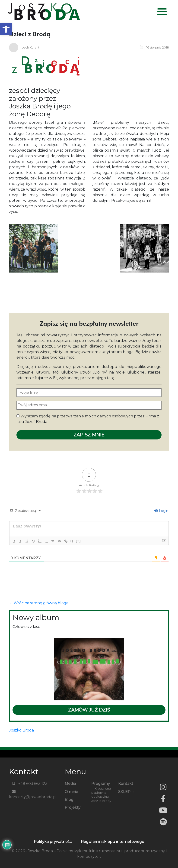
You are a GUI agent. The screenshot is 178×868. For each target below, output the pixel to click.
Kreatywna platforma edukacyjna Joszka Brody (101, 795)
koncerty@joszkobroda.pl (33, 794)
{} (72, 541)
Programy (101, 784)
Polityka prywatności (53, 842)
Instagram (163, 787)
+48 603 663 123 (28, 784)
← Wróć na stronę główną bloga (39, 603)
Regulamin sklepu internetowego (113, 842)
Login (161, 511)
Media (70, 784)
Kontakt (126, 784)
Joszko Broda (21, 730)
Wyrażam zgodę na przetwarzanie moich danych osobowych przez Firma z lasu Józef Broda (88, 419)
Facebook (163, 799)
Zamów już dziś (89, 710)
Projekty (73, 808)
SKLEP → (127, 792)
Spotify (163, 822)
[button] (6, 29)
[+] (78, 541)
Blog (69, 800)
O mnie (71, 792)
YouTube (163, 810)
